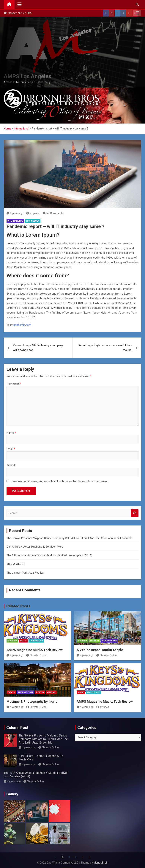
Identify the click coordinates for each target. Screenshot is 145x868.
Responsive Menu (137, 13)
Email (11, 449)
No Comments (55, 213)
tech (29, 325)
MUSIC (23, 641)
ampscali (33, 213)
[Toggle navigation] (19, 4)
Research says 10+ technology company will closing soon (38, 348)
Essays (11, 692)
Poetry (40, 692)
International (15, 221)
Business (12, 641)
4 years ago (15, 655)
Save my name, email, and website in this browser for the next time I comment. (60, 481)
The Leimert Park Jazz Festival (25, 573)
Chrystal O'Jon (37, 655)
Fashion (94, 641)
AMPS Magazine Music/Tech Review (35, 650)
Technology (33, 221)
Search (135, 513)
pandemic (19, 325)
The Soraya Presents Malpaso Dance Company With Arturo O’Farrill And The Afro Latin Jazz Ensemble (69, 538)
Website (11, 465)
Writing (51, 692)
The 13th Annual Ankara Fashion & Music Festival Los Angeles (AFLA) (49, 555)
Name (11, 433)
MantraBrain (101, 863)
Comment (14, 384)
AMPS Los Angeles (27, 76)
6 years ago (15, 213)
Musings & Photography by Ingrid (32, 701)
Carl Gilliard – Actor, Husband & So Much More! (35, 547)
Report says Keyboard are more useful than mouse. (105, 348)
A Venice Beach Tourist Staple (100, 650)
